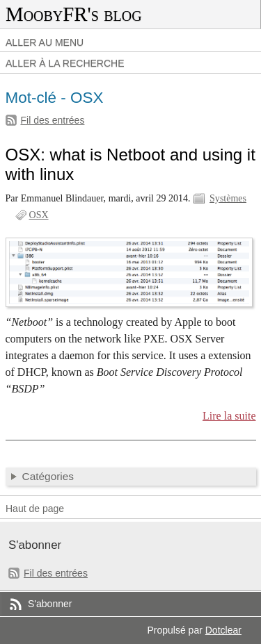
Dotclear (223, 630)
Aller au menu (45, 42)
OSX (39, 215)
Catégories (48, 476)
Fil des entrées (53, 120)
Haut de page (35, 509)
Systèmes (228, 198)
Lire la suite (229, 416)
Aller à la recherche (65, 63)
